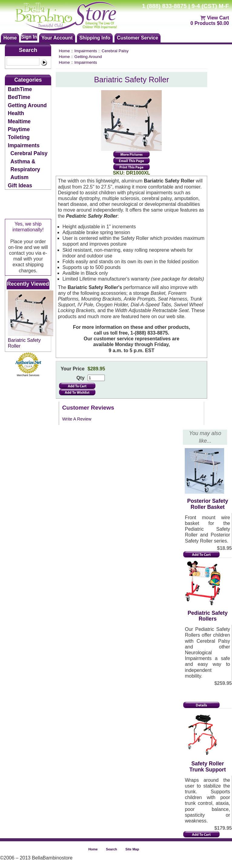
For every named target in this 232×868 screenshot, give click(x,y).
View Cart (218, 18)
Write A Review (77, 419)
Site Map (132, 849)
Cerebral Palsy (29, 153)
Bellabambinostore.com (71, 15)
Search (28, 50)
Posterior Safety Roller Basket (208, 504)
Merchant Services (28, 375)
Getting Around (27, 105)
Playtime (19, 129)
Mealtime (19, 121)
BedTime (19, 97)
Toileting (19, 137)
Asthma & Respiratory (25, 165)
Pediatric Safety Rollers (207, 616)
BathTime (20, 89)
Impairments (24, 145)
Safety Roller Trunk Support (207, 766)
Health (16, 113)
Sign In (29, 37)
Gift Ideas (20, 186)
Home (64, 51)
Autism (20, 177)
